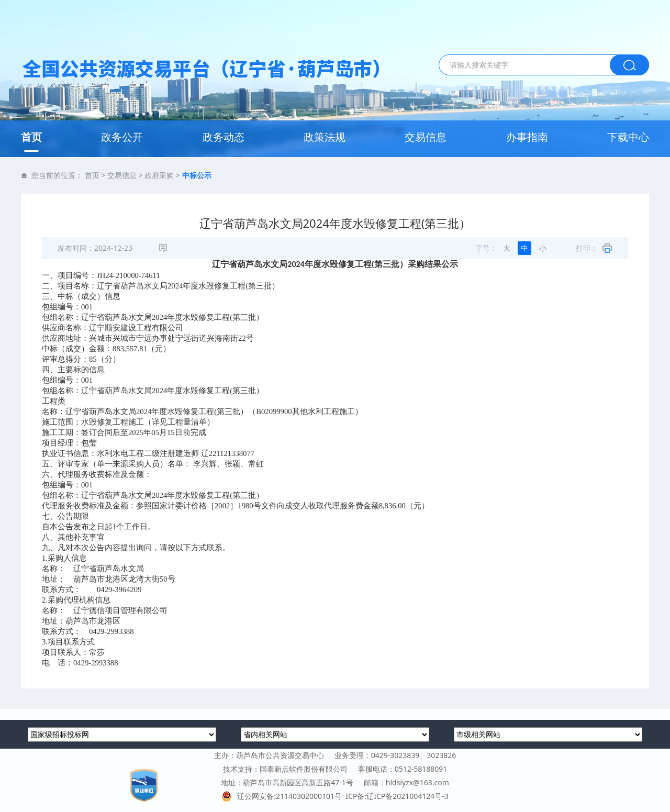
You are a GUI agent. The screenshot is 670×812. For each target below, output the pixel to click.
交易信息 (426, 137)
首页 (31, 137)
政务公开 (122, 137)
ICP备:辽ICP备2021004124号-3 (397, 796)
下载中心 (628, 137)
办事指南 (527, 137)
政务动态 (224, 137)
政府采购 (159, 175)
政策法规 (325, 137)
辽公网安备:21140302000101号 (283, 796)
